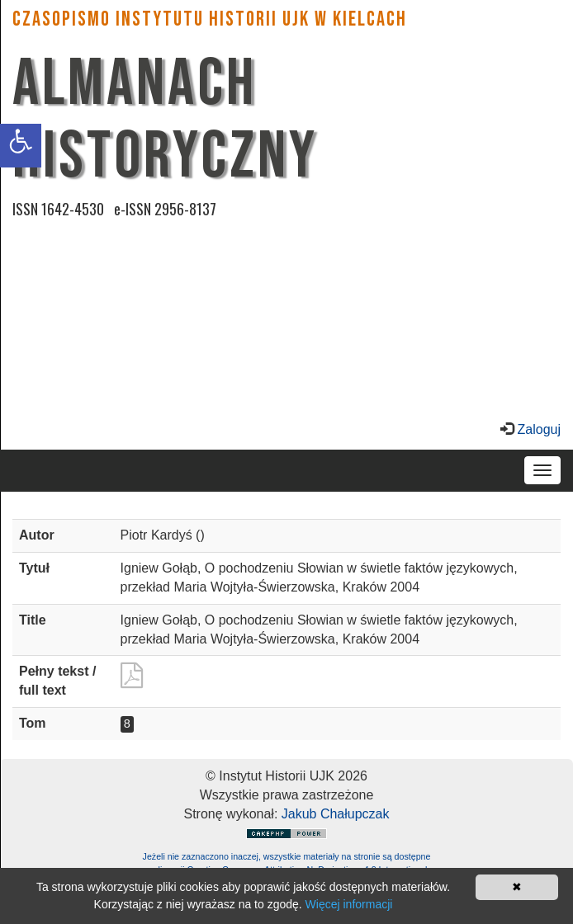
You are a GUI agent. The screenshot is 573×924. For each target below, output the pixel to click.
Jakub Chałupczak (336, 814)
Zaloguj (537, 429)
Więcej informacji (349, 904)
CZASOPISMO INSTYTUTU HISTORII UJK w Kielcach (210, 19)
